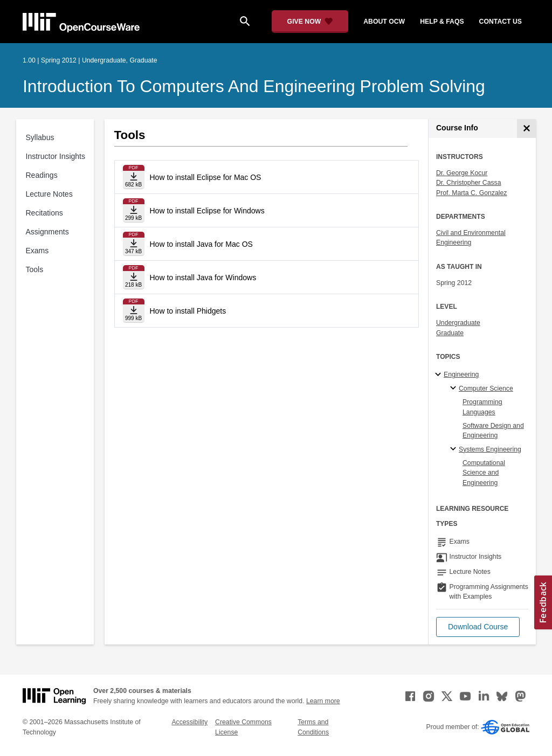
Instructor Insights (56, 156)
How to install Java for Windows (203, 278)
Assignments (47, 232)
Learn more (323, 701)
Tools (35, 269)
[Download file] (134, 177)
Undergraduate (458, 323)
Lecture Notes (49, 194)
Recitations (44, 213)
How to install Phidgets (188, 311)
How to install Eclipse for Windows (207, 211)
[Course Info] (526, 129)
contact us (501, 22)
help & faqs (442, 22)
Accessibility (189, 722)
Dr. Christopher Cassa (469, 183)
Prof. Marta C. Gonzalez (471, 193)
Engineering (461, 374)
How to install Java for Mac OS (201, 244)
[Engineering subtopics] (440, 375)
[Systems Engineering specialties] (455, 449)
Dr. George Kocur (462, 173)
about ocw (384, 22)
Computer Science (486, 389)
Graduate (450, 333)
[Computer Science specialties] (455, 389)
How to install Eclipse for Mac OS (206, 177)
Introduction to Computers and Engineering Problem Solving (254, 86)
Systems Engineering (490, 449)
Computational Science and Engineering (484, 473)
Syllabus (40, 137)
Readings (42, 175)
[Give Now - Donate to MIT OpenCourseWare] (310, 22)
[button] (478, 627)
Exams (37, 251)
